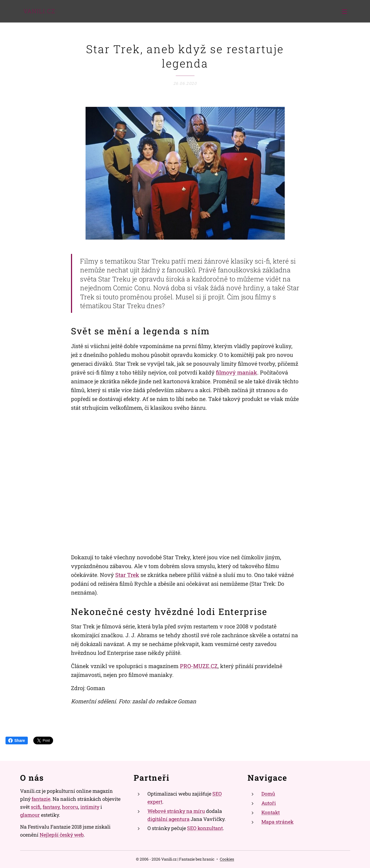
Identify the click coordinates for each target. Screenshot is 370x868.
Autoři (268, 803)
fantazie (41, 799)
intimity (90, 807)
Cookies (227, 859)
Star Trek (127, 575)
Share (17, 740)
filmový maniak (237, 372)
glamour (30, 815)
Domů (268, 794)
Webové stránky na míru (176, 811)
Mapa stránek (277, 821)
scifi (36, 807)
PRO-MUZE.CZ (199, 666)
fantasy (51, 807)
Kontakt (270, 812)
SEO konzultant (205, 828)
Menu (344, 12)
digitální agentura (168, 819)
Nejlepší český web (62, 835)
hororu (70, 807)
